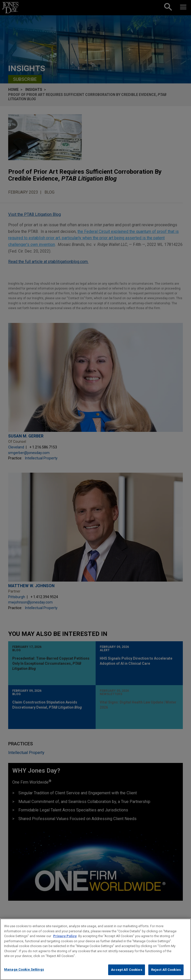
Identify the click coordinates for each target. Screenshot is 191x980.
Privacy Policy (65, 941)
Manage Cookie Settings (24, 975)
